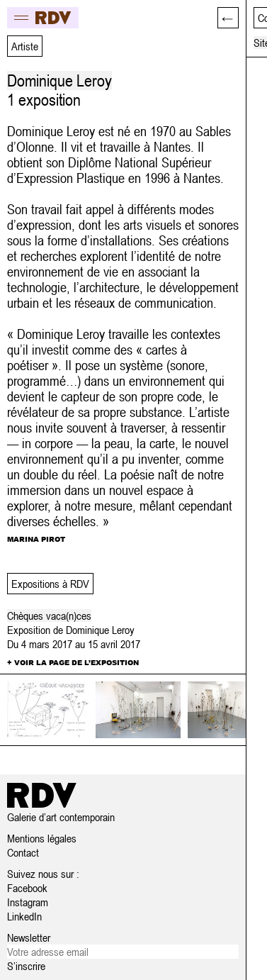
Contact (23, 852)
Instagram (28, 902)
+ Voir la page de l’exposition (73, 662)
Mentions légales (42, 838)
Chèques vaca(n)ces (49, 616)
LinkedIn (24, 916)
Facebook (27, 888)
